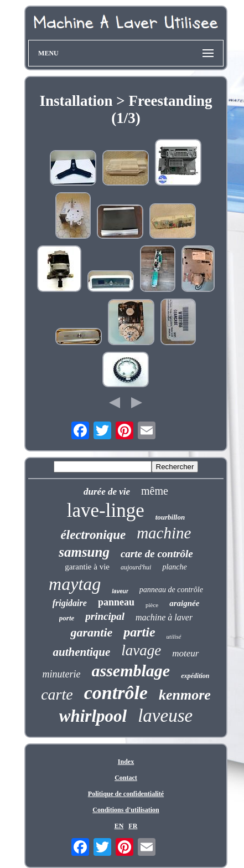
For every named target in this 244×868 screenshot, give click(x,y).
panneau (116, 602)
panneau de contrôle (171, 590)
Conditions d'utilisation (126, 810)
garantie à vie (87, 567)
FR (133, 826)
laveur (120, 591)
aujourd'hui (136, 567)
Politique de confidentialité (126, 794)
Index (126, 762)
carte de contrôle (157, 554)
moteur (185, 653)
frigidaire (70, 603)
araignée (184, 603)
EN (119, 826)
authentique (81, 652)
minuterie (62, 674)
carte (57, 694)
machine (164, 533)
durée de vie (107, 492)
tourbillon (170, 517)
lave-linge (106, 510)
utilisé (174, 636)
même (155, 491)
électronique (94, 535)
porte (67, 618)
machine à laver (164, 617)
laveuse (165, 716)
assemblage (131, 671)
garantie (91, 632)
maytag (75, 584)
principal (105, 616)
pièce (152, 605)
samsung (84, 552)
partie (139, 632)
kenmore (185, 695)
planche (174, 567)
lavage (141, 650)
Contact (126, 778)
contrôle (116, 693)
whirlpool (93, 716)
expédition (195, 676)
